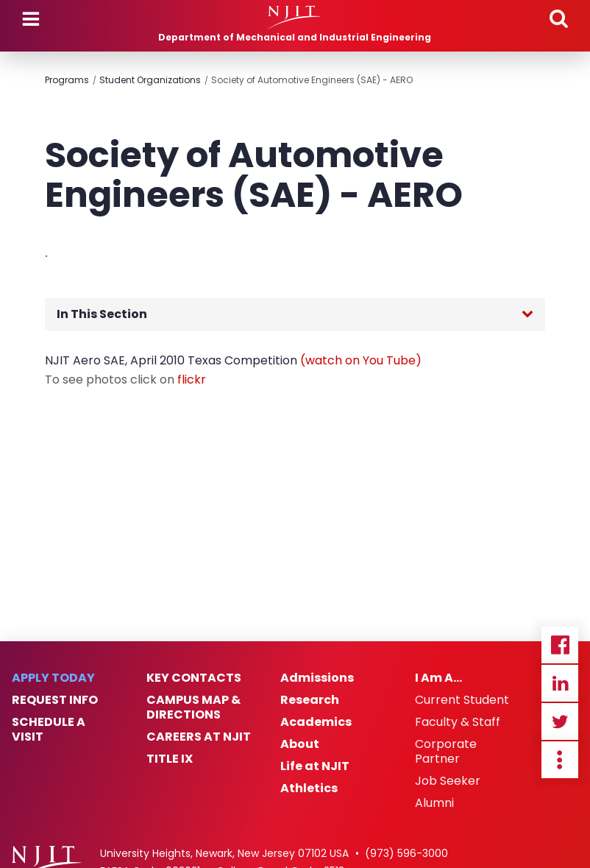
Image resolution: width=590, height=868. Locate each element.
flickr (192, 380)
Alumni (434, 803)
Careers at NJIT (199, 737)
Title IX (170, 759)
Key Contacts (194, 678)
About (300, 744)
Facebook (560, 645)
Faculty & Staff (458, 722)
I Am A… (438, 678)
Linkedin (560, 683)
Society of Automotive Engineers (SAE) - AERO (312, 80)
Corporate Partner (446, 752)
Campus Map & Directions (193, 708)
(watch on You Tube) (361, 360)
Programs (67, 80)
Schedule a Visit (49, 730)
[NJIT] (295, 18)
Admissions (317, 678)
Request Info (55, 700)
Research (310, 700)
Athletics (309, 788)
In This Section (102, 314)
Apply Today (53, 678)
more (560, 760)
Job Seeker (448, 781)
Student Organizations (150, 80)
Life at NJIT (315, 766)
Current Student (462, 700)
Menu (31, 19)
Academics (316, 722)
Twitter (560, 721)
